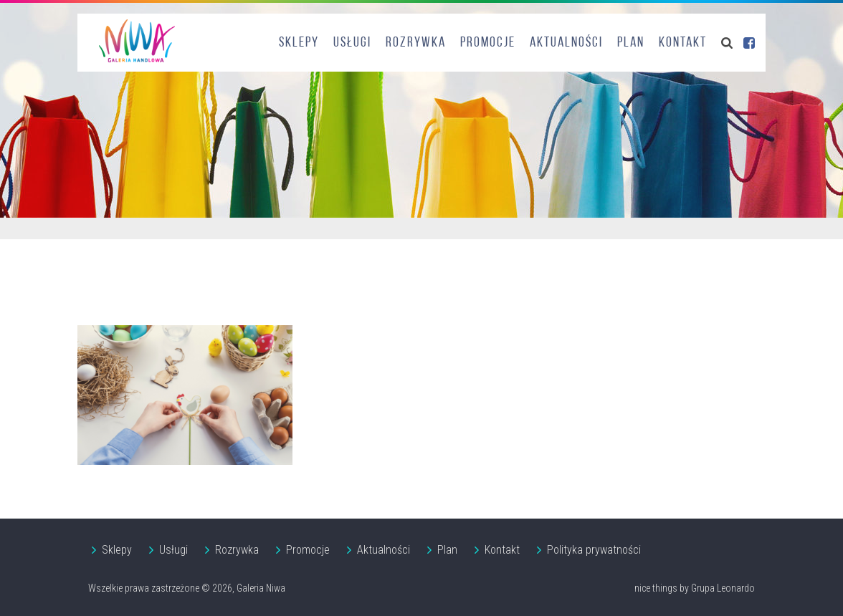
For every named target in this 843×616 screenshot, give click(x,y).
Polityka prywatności (594, 550)
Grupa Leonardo (723, 588)
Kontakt (683, 43)
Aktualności (566, 43)
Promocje (488, 43)
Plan (631, 43)
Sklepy (299, 43)
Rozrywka (416, 43)
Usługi (352, 43)
